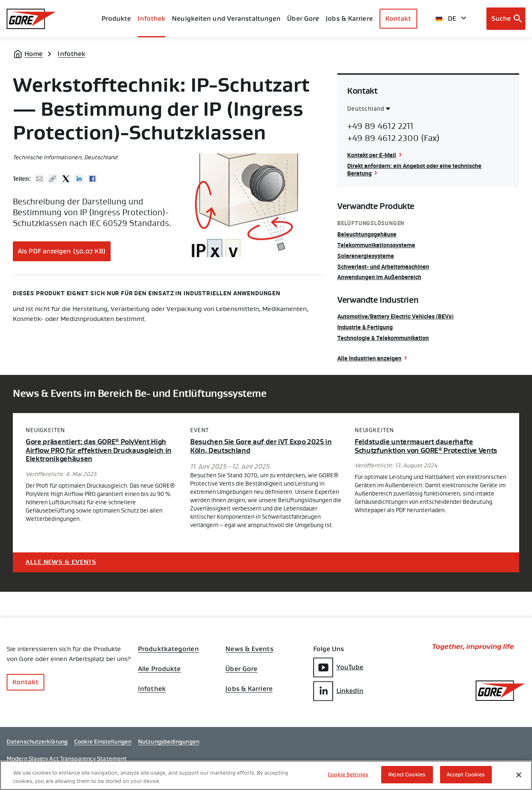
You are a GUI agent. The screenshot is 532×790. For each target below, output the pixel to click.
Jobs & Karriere (249, 689)
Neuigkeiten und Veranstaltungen (226, 18)
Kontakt (398, 18)
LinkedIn (339, 691)
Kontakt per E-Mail (372, 155)
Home (34, 54)
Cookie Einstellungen (103, 741)
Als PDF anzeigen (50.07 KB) (62, 251)
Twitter (66, 179)
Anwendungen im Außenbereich (379, 277)
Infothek (71, 54)
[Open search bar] (506, 19)
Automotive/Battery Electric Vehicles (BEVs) (395, 316)
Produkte (116, 18)
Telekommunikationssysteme (376, 245)
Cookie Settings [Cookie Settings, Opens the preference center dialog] (348, 775)
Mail (39, 179)
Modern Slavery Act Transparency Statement (67, 758)
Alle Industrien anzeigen (369, 358)
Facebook (92, 179)
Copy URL (53, 179)
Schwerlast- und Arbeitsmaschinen (383, 266)
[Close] (519, 775)
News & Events (249, 649)
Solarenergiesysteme (366, 256)
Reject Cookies (407, 775)
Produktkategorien (168, 649)
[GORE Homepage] (31, 19)
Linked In (79, 179)
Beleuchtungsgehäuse (367, 234)
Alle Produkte (159, 669)
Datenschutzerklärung (37, 741)
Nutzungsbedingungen (169, 741)
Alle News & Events (61, 562)
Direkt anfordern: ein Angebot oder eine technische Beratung (414, 169)
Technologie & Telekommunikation (383, 338)
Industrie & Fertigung (365, 327)
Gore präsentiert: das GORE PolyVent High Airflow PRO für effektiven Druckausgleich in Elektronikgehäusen (99, 451)
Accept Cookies (466, 775)
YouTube (339, 667)
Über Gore (303, 18)
